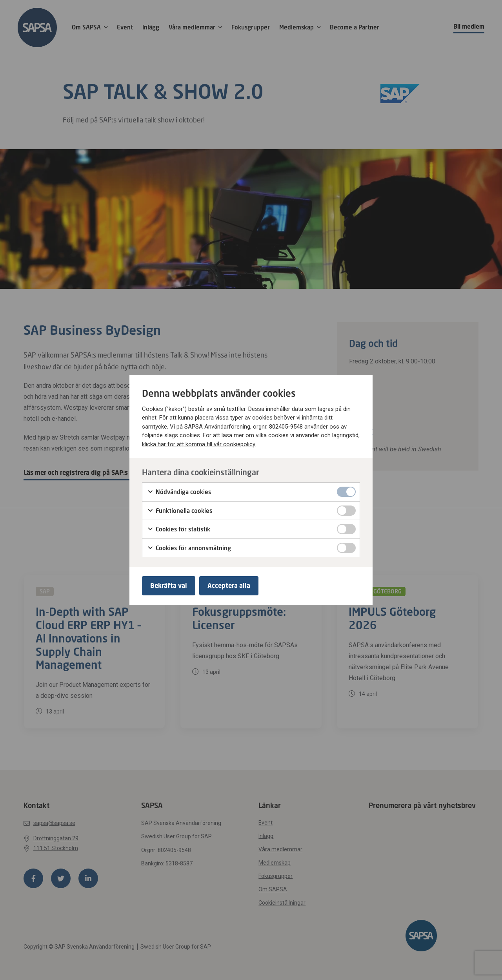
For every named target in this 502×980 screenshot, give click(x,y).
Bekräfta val (169, 586)
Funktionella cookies (180, 511)
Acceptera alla (229, 586)
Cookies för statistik (179, 529)
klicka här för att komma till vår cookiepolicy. (199, 444)
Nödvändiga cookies (179, 492)
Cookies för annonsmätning (189, 548)
